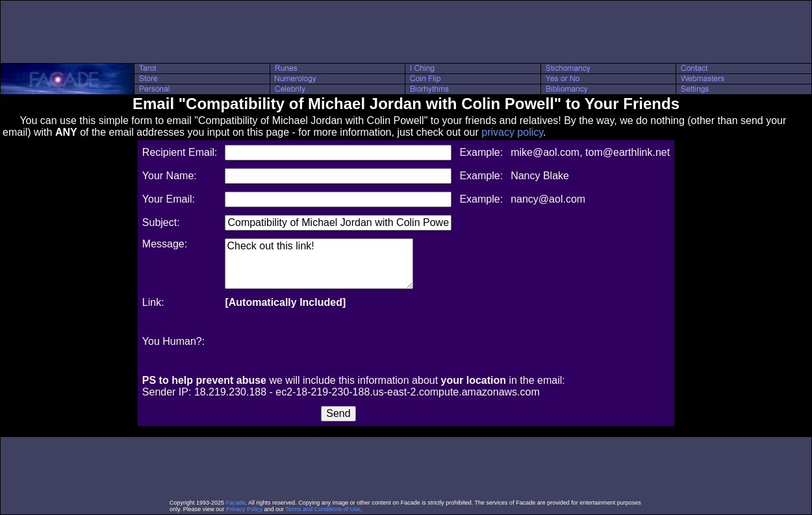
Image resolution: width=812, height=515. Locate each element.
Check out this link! (319, 264)
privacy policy (512, 132)
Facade (236, 503)
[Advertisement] (406, 32)
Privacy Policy (244, 509)
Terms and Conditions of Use (323, 509)
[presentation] (324, 342)
